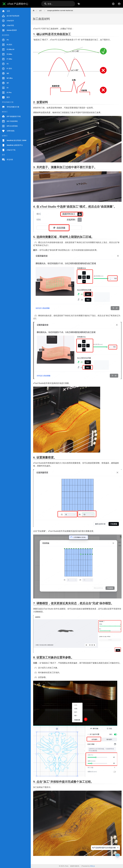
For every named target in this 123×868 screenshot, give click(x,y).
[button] (113, 4)
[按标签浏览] (79, 4)
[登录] (119, 4)
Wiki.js (92, 866)
